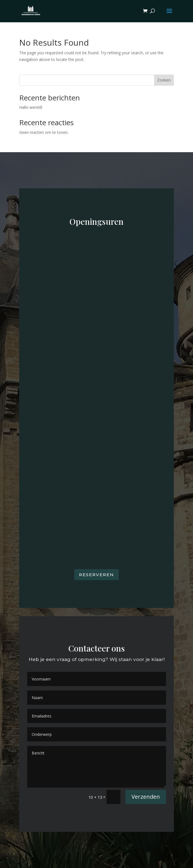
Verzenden (146, 797)
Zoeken (164, 80)
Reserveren (96, 575)
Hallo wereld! (31, 107)
